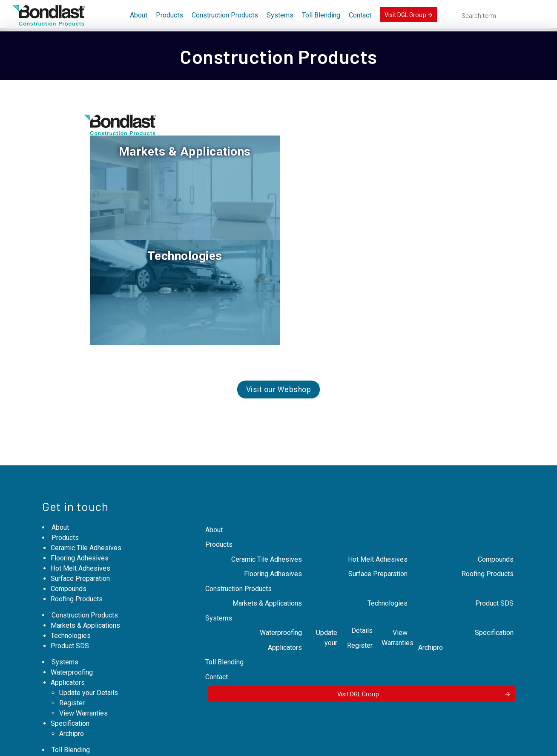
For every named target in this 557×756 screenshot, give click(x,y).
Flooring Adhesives (80, 466)
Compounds (69, 496)
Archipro (72, 641)
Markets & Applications (181, 151)
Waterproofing (72, 580)
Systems (280, 15)
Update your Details (89, 600)
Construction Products (225, 15)
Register (72, 610)
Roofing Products (77, 506)
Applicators (68, 590)
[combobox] (503, 15)
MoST (408, 745)
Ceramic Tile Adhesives (86, 455)
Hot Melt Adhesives (80, 476)
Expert (346, 745)
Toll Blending (321, 15)
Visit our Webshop (279, 281)
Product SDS (70, 553)
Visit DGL (409, 14)
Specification (70, 631)
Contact (360, 15)
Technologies (376, 151)
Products (169, 15)
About (139, 15)
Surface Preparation (80, 486)
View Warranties (83, 621)
